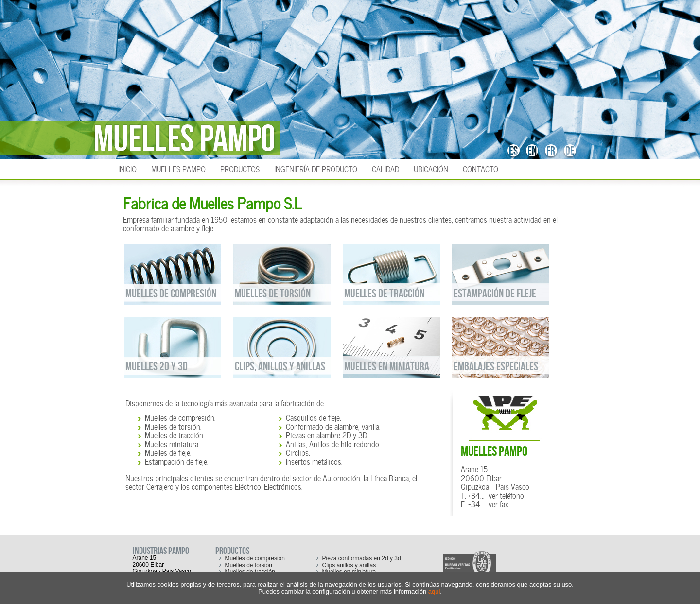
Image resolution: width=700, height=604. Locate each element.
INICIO (127, 168)
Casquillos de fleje (313, 417)
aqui (434, 592)
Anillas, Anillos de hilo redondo (332, 443)
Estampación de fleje (176, 461)
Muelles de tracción (174, 434)
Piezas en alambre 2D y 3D (326, 434)
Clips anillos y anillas (349, 565)
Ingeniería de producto (316, 168)
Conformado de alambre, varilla (332, 426)
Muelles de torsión (173, 426)
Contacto (481, 168)
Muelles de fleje (167, 452)
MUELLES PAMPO (494, 452)
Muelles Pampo (178, 168)
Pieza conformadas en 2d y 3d (362, 558)
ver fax (499, 503)
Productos (240, 168)
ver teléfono (506, 495)
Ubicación (431, 168)
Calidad (385, 168)
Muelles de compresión (180, 417)
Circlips (297, 452)
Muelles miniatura (172, 443)
